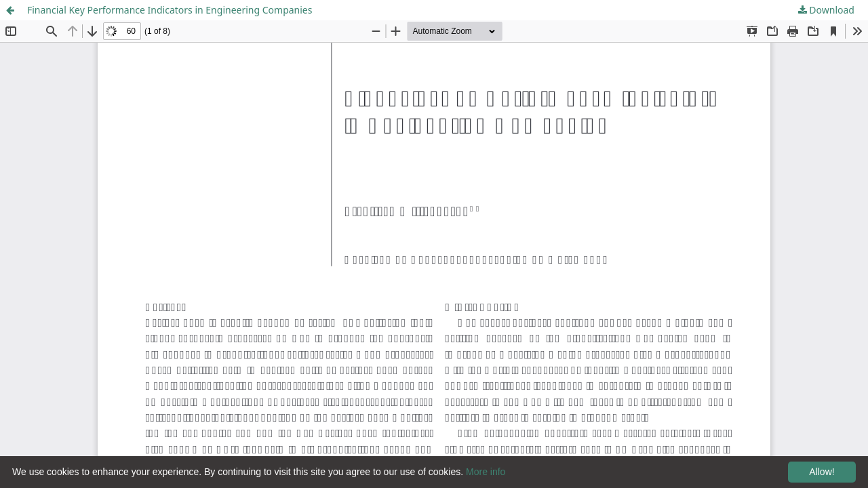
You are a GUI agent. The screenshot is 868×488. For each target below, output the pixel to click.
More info (486, 472)
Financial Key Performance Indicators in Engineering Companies (170, 10)
